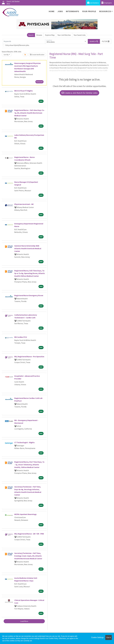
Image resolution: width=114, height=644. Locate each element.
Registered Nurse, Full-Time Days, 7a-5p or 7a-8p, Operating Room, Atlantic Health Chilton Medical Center (30, 273)
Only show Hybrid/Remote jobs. (17, 45)
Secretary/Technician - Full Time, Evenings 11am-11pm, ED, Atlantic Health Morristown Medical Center (28, 556)
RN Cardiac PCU (21, 337)
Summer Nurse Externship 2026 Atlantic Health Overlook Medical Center (28, 248)
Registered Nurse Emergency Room (29, 295)
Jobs (60, 11)
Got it (109, 637)
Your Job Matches (64, 35)
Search (31, 35)
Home (52, 11)
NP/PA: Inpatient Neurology (25, 514)
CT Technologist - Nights (24, 442)
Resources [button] (105, 11)
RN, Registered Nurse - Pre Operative (29, 357)
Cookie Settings (97, 637)
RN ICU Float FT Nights (24, 91)
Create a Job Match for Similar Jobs (79, 93)
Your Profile (89, 11)
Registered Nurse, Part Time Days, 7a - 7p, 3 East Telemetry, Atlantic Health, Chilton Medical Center (29, 465)
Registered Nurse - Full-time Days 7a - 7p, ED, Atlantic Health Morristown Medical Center (30, 113)
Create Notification (37, 55)
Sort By (6, 55)
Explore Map (50, 35)
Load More (24, 621)
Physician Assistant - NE (24, 204)
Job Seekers (93, 3)
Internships (72, 11)
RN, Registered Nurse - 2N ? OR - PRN (29, 534)
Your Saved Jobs (80, 35)
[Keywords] (24, 41)
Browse (39, 35)
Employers (107, 3)
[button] (106, 41)
